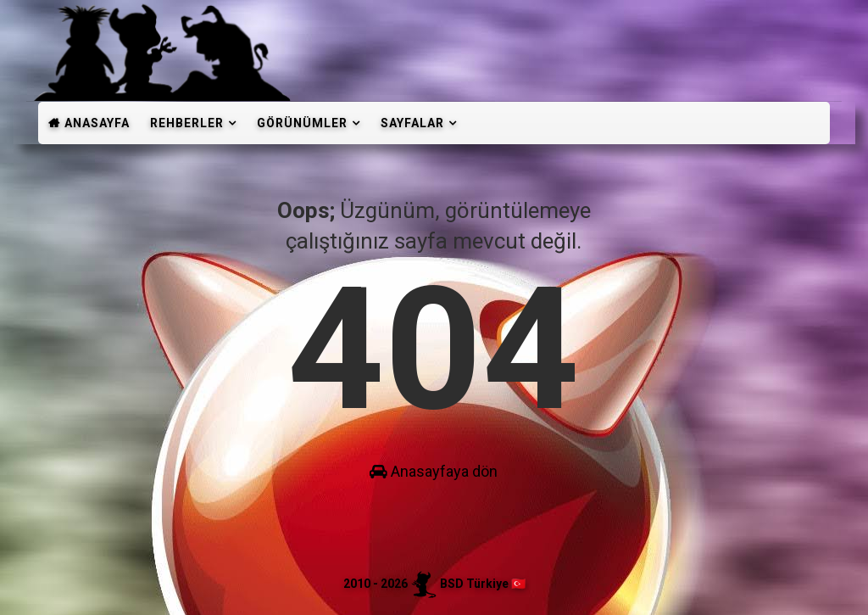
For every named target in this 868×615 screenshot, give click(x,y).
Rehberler (187, 123)
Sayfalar (412, 123)
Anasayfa (97, 123)
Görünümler (302, 123)
